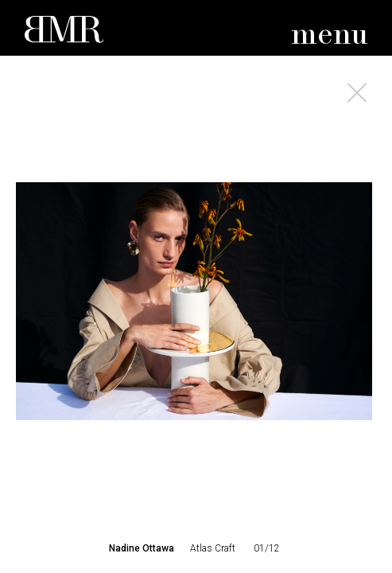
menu (330, 35)
